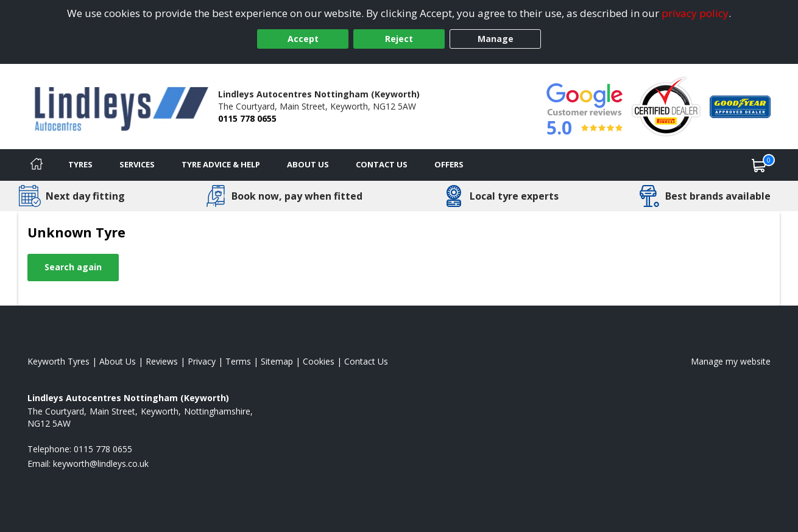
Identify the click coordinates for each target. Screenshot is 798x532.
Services (137, 164)
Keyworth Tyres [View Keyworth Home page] (58, 361)
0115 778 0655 (247, 118)
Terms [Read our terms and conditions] (238, 361)
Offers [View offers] (449, 164)
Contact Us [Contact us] (382, 164)
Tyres (80, 164)
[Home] (37, 165)
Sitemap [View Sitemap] (277, 361)
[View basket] (759, 165)
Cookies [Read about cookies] (319, 361)
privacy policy (695, 13)
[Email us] (101, 464)
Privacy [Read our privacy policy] (202, 361)
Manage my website (731, 361)
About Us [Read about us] (118, 361)
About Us (308, 164)
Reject (399, 39)
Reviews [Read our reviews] (162, 361)
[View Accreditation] (666, 106)
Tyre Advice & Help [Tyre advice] (221, 164)
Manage (496, 39)
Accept (303, 39)
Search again (73, 267)
